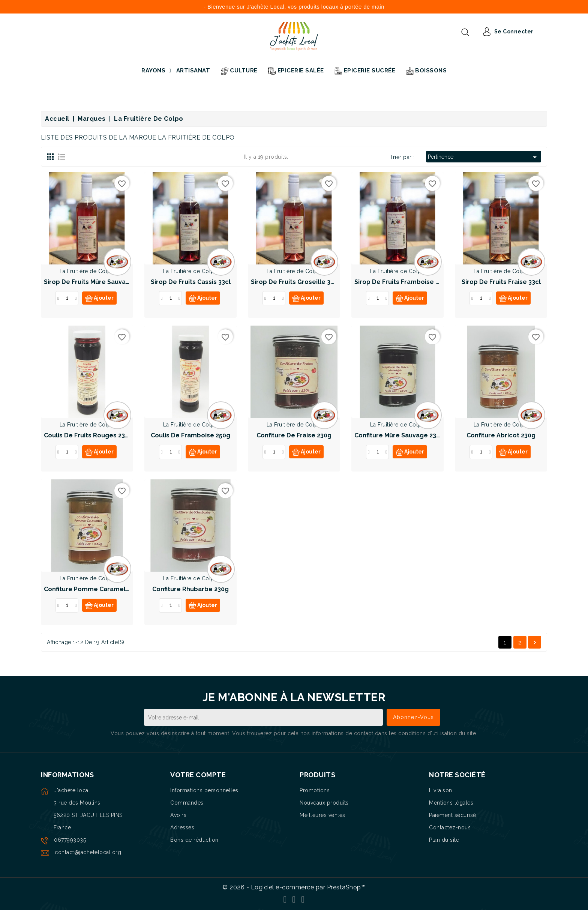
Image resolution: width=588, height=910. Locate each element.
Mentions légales (451, 803)
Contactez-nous (450, 827)
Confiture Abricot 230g (501, 435)
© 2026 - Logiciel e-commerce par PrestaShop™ (294, 887)
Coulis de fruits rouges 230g (88, 435)
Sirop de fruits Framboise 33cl (401, 282)
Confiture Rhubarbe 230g (190, 589)
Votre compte (198, 775)
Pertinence (484, 157)
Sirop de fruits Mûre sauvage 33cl (96, 282)
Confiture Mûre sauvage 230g (399, 435)
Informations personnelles (204, 790)
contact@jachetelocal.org (88, 852)
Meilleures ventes (322, 815)
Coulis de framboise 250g (190, 435)
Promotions (315, 790)
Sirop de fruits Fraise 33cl (501, 282)
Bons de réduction (194, 840)
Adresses (182, 827)
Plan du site (444, 840)
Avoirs (178, 815)
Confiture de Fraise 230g (294, 435)
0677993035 (70, 840)
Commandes (187, 803)
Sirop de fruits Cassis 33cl (191, 282)
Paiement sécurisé (453, 815)
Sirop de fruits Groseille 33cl (295, 282)
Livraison (441, 790)
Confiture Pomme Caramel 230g (93, 589)
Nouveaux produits (324, 803)
